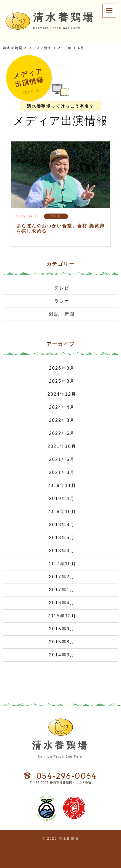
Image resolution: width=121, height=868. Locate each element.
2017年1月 (62, 590)
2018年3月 (62, 551)
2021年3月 (62, 472)
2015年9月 (62, 629)
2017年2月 (62, 577)
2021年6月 (62, 459)
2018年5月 (62, 538)
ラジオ (62, 301)
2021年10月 (62, 446)
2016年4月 (62, 603)
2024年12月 (62, 394)
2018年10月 (62, 512)
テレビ (62, 288)
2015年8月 (62, 642)
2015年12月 (62, 616)
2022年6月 (62, 433)
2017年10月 (62, 564)
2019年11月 (62, 485)
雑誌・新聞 (62, 314)
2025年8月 (62, 381)
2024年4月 (62, 407)
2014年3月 (62, 655)
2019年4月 (62, 498)
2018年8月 (62, 525)
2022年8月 (62, 420)
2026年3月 (62, 368)
